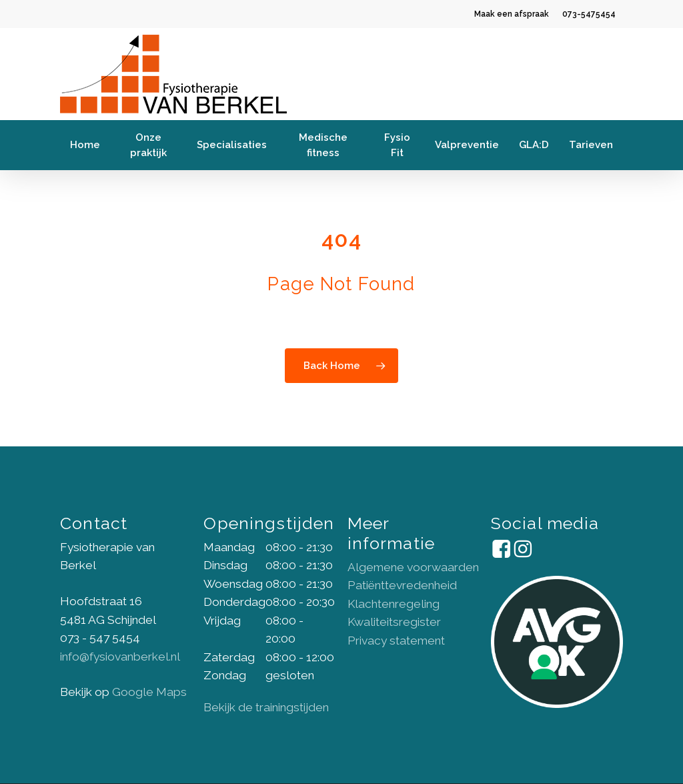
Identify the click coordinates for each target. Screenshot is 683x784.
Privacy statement (396, 641)
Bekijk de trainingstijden (266, 707)
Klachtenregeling (394, 604)
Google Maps (149, 692)
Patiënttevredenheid (402, 585)
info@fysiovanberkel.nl (120, 657)
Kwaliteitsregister (394, 622)
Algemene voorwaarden (413, 567)
